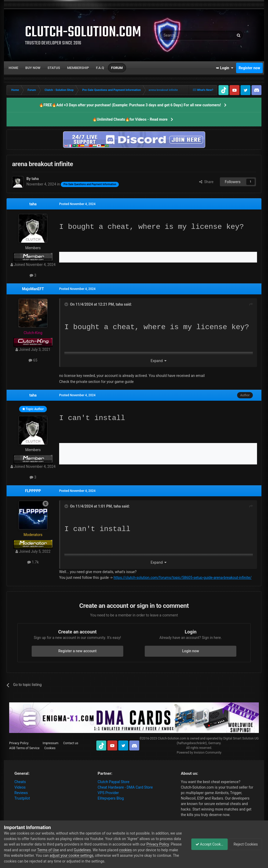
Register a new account (77, 651)
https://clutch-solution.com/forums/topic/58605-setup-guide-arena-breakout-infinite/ (183, 578)
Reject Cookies (246, 844)
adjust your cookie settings (113, 855)
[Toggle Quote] (67, 304)
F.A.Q (100, 68)
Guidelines (118, 850)
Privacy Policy (19, 743)
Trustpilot (22, 798)
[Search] (184, 35)
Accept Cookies (207, 844)
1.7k (33, 562)
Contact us (71, 743)
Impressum (51, 743)
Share (206, 182)
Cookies (50, 748)
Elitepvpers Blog (111, 798)
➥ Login (225, 68)
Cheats (20, 782)
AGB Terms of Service (24, 748)
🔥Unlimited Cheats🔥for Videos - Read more (130, 119)
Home (13, 68)
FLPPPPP (33, 491)
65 (33, 360)
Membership (78, 68)
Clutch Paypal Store (113, 782)
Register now (249, 68)
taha (33, 204)
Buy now (33, 68)
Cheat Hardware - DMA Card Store (125, 787)
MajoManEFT (33, 289)
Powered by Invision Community (199, 753)
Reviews (21, 793)
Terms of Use (84, 850)
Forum (117, 68)
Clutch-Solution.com (172, 738)
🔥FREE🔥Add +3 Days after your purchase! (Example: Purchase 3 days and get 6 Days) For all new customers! (130, 105)
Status (54, 68)
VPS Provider (108, 793)
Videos (20, 787)
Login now (191, 651)
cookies (161, 850)
